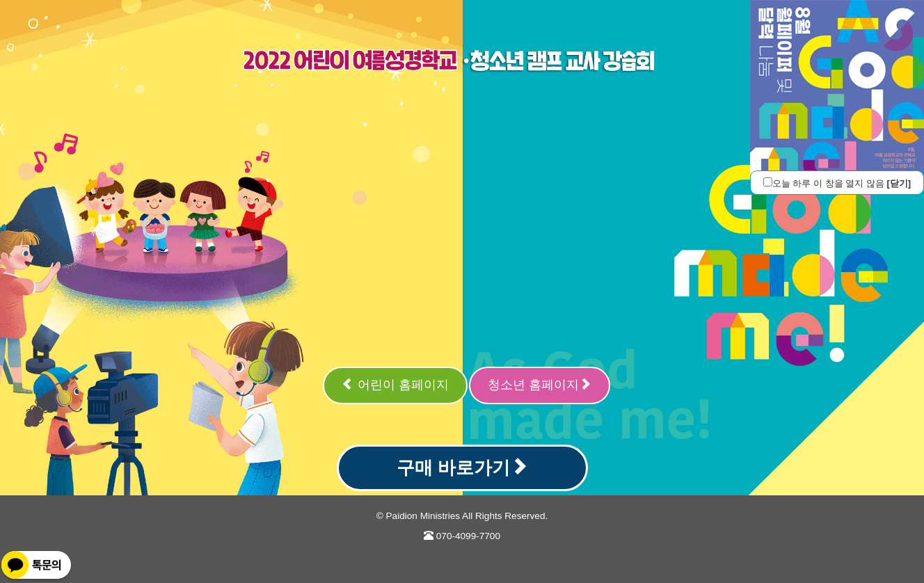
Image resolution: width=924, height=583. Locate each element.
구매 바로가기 (462, 468)
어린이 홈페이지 (395, 384)
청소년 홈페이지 (540, 384)
